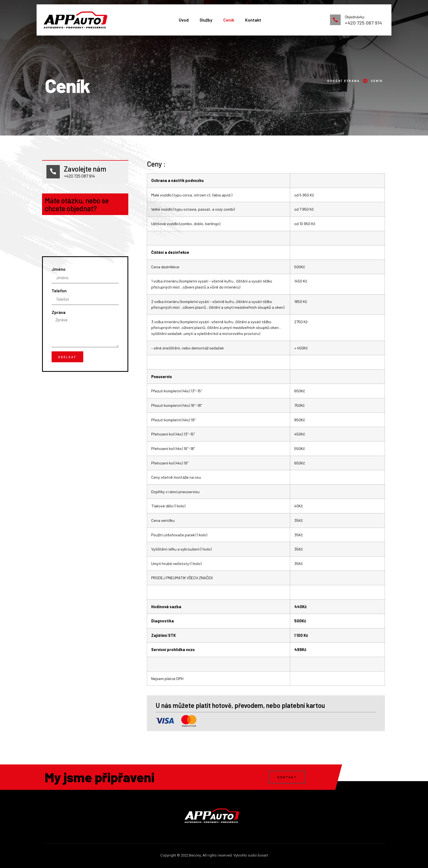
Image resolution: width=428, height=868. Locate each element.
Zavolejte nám (85, 169)
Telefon (59, 353)
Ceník (229, 20)
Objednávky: (355, 17)
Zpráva (59, 375)
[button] (287, 777)
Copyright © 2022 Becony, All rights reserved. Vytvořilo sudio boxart (214, 855)
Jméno (59, 332)
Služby (206, 20)
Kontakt (253, 20)
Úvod (184, 20)
